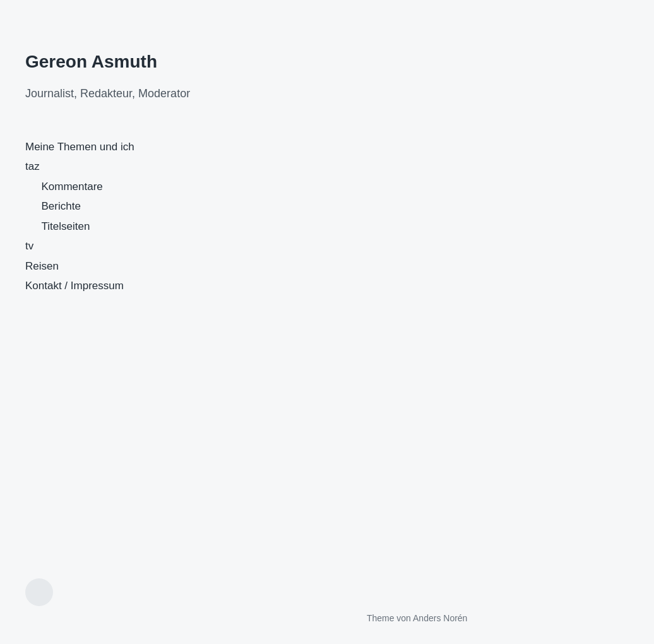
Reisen (42, 266)
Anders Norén (440, 618)
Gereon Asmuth (91, 62)
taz (33, 166)
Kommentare (72, 187)
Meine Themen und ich (80, 147)
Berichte (61, 206)
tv (29, 246)
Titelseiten (66, 226)
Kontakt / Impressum (74, 286)
